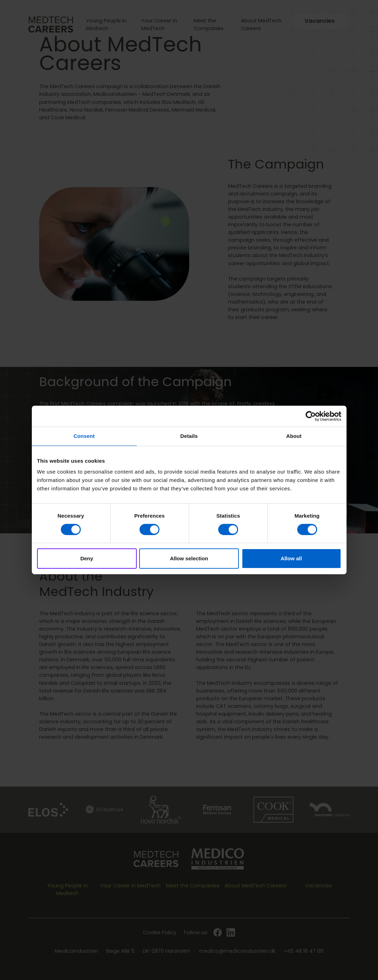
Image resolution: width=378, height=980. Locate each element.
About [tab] (294, 436)
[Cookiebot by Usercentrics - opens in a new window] (311, 416)
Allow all (291, 558)
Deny (87, 558)
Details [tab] (189, 436)
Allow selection (189, 558)
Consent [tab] (84, 436)
